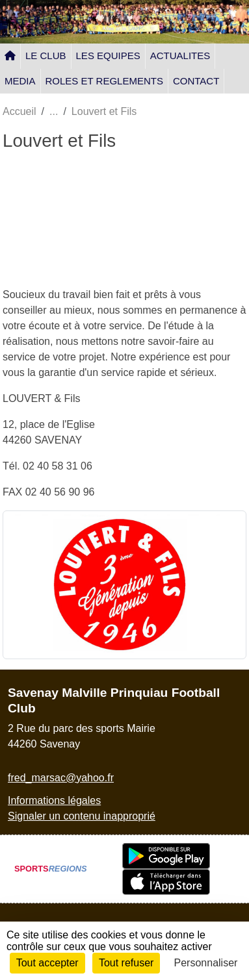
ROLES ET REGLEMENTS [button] (104, 81)
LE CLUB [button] (46, 56)
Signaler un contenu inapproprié (82, 816)
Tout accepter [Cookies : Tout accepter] (47, 963)
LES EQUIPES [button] (108, 56)
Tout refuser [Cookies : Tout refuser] (126, 963)
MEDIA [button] (20, 81)
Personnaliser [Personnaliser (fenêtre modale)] (206, 963)
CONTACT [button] (196, 81)
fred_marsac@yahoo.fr (61, 778)
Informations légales (54, 800)
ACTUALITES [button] (180, 56)
